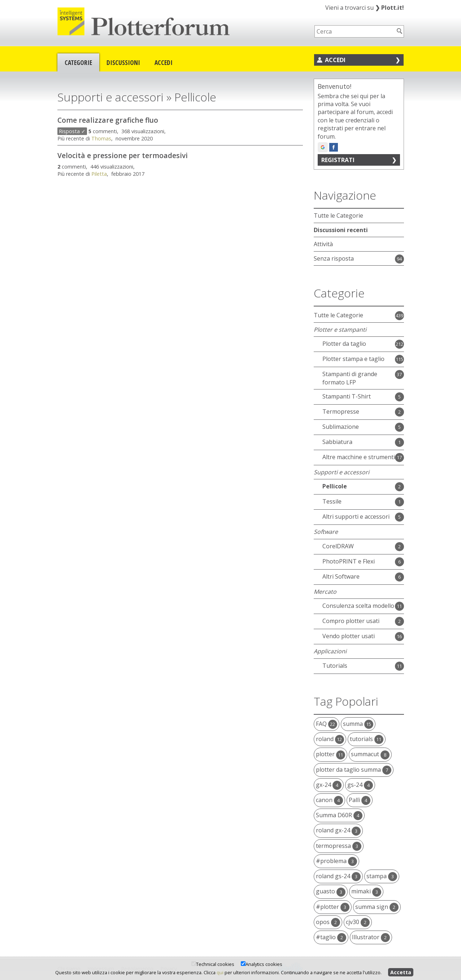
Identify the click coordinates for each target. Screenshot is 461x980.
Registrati (338, 160)
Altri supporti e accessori (356, 517)
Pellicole (335, 486)
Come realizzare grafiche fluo (108, 120)
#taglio (331, 937)
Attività (323, 244)
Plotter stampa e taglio (353, 359)
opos (328, 922)
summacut (370, 754)
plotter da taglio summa (354, 770)
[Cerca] (400, 31)
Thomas (101, 138)
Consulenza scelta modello (358, 606)
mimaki (366, 891)
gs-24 (360, 785)
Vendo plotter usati (349, 636)
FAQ (327, 724)
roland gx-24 (338, 830)
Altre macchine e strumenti (359, 457)
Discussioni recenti (341, 230)
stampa (382, 876)
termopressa (339, 846)
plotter (330, 754)
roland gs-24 (338, 876)
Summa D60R (339, 815)
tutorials (367, 739)
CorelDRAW (338, 546)
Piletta (99, 174)
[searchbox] (355, 31)
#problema (336, 861)
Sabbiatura (337, 442)
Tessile (332, 501)
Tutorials (335, 666)
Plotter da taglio (344, 344)
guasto (331, 891)
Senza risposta (334, 258)
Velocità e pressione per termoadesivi (123, 155)
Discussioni (123, 62)
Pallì (360, 800)
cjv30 (358, 922)
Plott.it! (390, 8)
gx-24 (329, 785)
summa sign (377, 907)
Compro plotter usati (351, 621)
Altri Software (341, 576)
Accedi (164, 62)
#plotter (333, 907)
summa (358, 724)
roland (330, 739)
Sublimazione (341, 427)
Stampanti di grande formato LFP (350, 378)
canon (329, 800)
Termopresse (341, 411)
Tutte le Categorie (338, 215)
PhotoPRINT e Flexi (349, 561)
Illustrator (371, 937)
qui (220, 972)
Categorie (78, 62)
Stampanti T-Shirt (347, 396)
